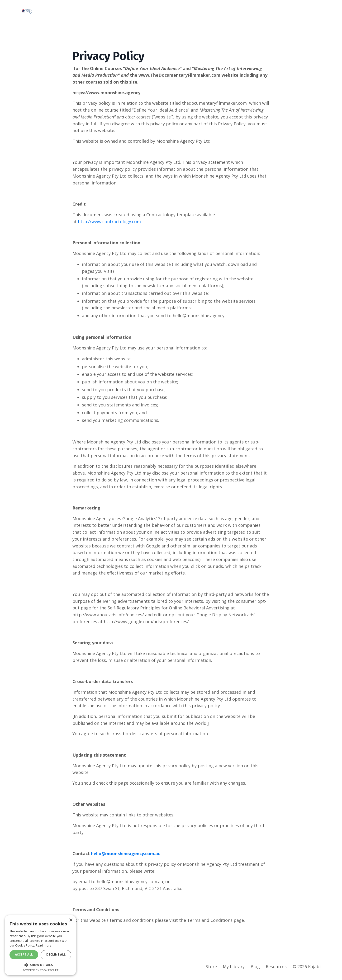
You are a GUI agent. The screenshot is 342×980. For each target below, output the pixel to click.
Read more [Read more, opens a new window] (44, 945)
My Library (234, 968)
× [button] (71, 920)
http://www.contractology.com (109, 221)
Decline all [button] (56, 954)
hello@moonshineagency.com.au (126, 855)
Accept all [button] (24, 954)
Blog (255, 968)
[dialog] (40, 945)
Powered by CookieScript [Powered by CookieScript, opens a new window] (40, 970)
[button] (40, 965)
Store (211, 968)
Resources (276, 968)
